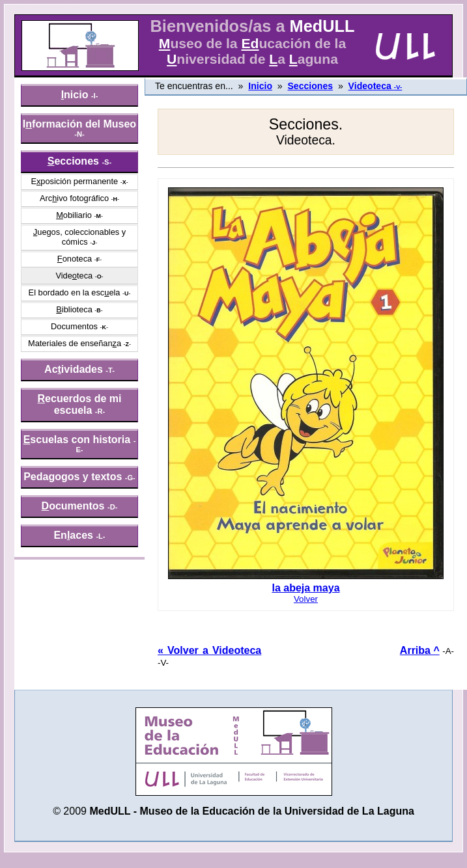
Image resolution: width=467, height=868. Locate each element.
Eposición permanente (74, 181)
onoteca (75, 259)
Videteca (74, 276)
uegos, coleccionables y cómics (79, 237)
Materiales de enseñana (75, 343)
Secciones (310, 86)
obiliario (74, 215)
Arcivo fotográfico (74, 198)
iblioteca (74, 309)
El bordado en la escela (75, 292)
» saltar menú (43, 9)
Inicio (260, 86)
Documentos (74, 326)
